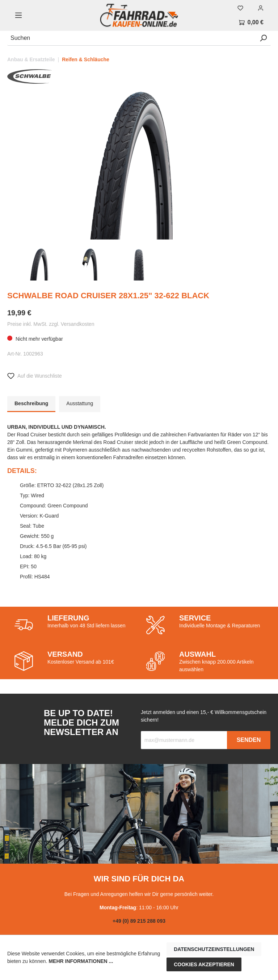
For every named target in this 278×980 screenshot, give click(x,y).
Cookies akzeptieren (204, 964)
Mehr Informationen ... (81, 961)
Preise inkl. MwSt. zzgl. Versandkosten (51, 324)
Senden (249, 740)
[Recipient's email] (184, 740)
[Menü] (18, 15)
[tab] (31, 404)
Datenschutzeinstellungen (214, 949)
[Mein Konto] (261, 8)
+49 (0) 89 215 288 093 (139, 921)
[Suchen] (132, 38)
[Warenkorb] (251, 22)
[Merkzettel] (240, 8)
